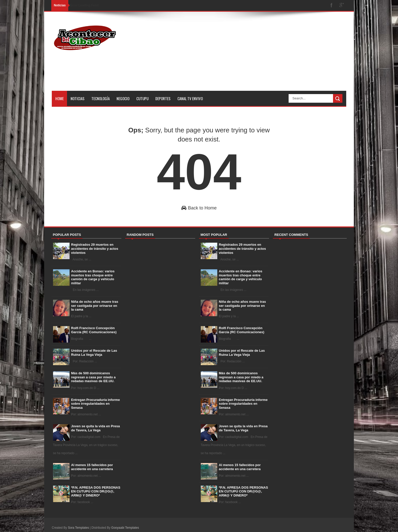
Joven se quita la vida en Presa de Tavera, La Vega (95, 428)
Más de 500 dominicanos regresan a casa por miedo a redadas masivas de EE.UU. (93, 377)
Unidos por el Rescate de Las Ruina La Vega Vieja (94, 353)
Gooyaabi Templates (125, 528)
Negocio (123, 98)
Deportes (163, 98)
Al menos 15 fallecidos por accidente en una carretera (92, 467)
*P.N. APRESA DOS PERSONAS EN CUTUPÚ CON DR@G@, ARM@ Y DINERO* (96, 491)
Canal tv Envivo (190, 98)
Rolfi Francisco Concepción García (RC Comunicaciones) (94, 330)
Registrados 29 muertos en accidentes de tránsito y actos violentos (95, 249)
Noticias (78, 98)
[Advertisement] (254, 55)
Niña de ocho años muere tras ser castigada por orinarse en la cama (95, 306)
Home (60, 98)
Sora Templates (78, 528)
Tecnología (101, 98)
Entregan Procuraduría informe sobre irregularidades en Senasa (95, 404)
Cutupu (142, 98)
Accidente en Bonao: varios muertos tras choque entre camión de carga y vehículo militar (93, 277)
